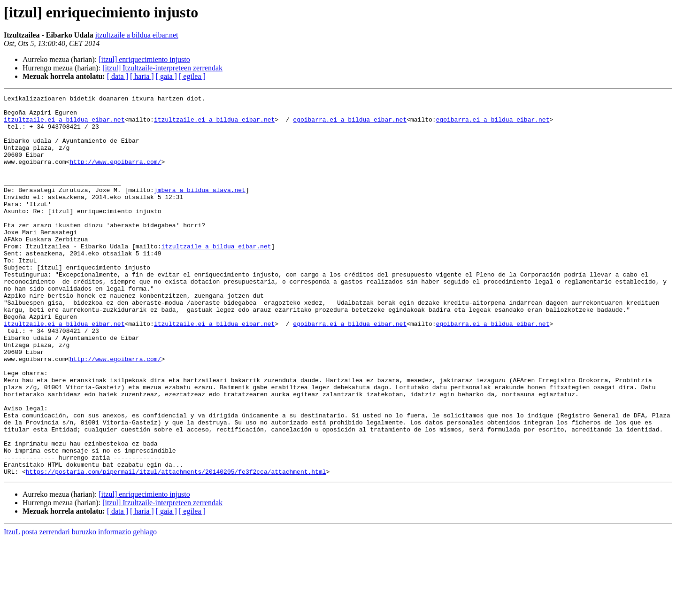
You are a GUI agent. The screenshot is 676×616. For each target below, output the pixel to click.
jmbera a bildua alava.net (200, 209)
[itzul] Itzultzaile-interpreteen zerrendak (162, 68)
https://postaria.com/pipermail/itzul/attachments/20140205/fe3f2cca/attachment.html (176, 547)
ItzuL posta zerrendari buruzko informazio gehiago (80, 608)
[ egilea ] (192, 76)
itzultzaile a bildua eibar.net (137, 35)
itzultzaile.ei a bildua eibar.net (64, 125)
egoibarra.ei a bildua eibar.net (350, 125)
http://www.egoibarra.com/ (115, 176)
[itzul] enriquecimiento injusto (144, 59)
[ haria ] (142, 76)
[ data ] (118, 76)
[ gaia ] (166, 76)
